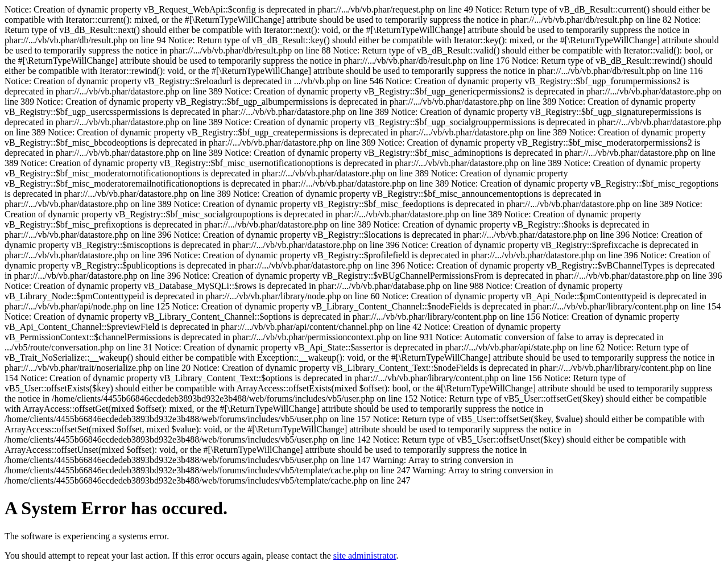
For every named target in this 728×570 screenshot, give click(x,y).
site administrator (365, 555)
